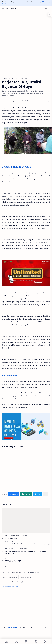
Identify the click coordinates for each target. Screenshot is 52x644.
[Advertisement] (25, 27)
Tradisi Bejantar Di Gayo (17, 167)
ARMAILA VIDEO (11, 9)
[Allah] (14, 548)
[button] (46, 9)
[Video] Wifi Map (11, 538)
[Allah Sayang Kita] (21, 548)
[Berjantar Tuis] (26, 577)
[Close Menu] (49, 3)
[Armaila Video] (17, 536)
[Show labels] (12, 587)
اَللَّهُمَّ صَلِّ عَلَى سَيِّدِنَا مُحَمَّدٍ (13, 561)
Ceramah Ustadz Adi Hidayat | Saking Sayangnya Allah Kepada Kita (25, 552)
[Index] (14, 558)
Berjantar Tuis (9, 375)
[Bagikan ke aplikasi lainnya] (46, 494)
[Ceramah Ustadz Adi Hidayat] (13, 582)
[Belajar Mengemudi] (10, 577)
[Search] (49, 9)
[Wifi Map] (24, 536)
